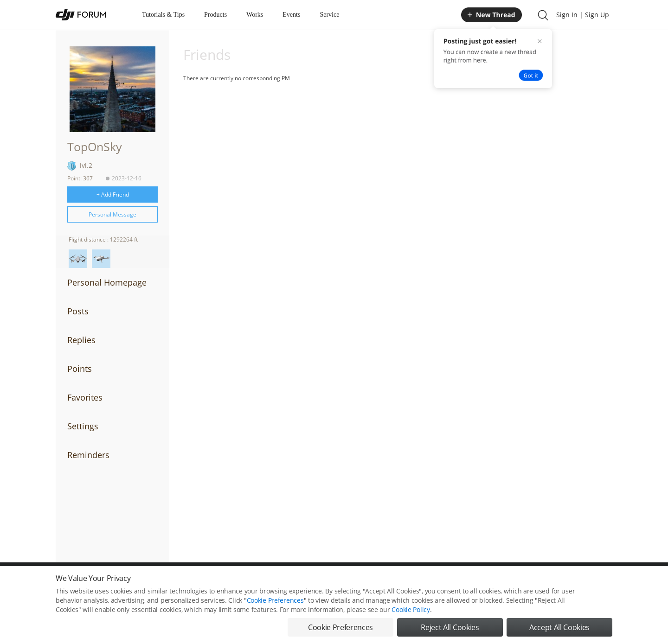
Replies (81, 340)
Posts (78, 311)
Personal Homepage (107, 282)
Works (255, 15)
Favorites (85, 397)
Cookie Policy (411, 609)
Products (215, 15)
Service (329, 15)
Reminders (88, 455)
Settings (83, 426)
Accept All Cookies (559, 627)
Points (80, 369)
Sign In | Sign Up (583, 15)
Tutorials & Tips (163, 15)
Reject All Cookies (450, 627)
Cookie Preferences (275, 600)
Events (291, 15)
